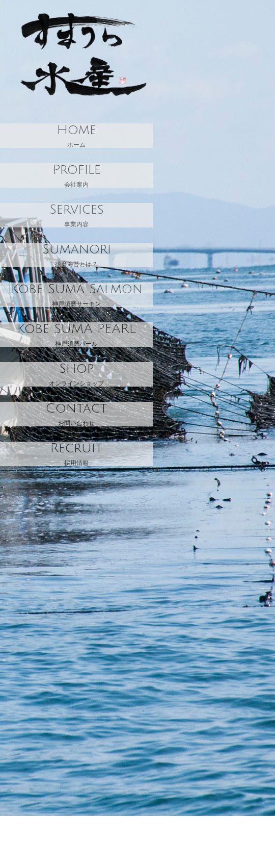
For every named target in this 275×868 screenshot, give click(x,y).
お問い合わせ (76, 414)
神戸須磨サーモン (76, 295)
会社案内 (76, 175)
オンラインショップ (76, 374)
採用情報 (76, 454)
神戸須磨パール (76, 335)
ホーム (76, 136)
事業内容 (76, 215)
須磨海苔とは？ (76, 255)
